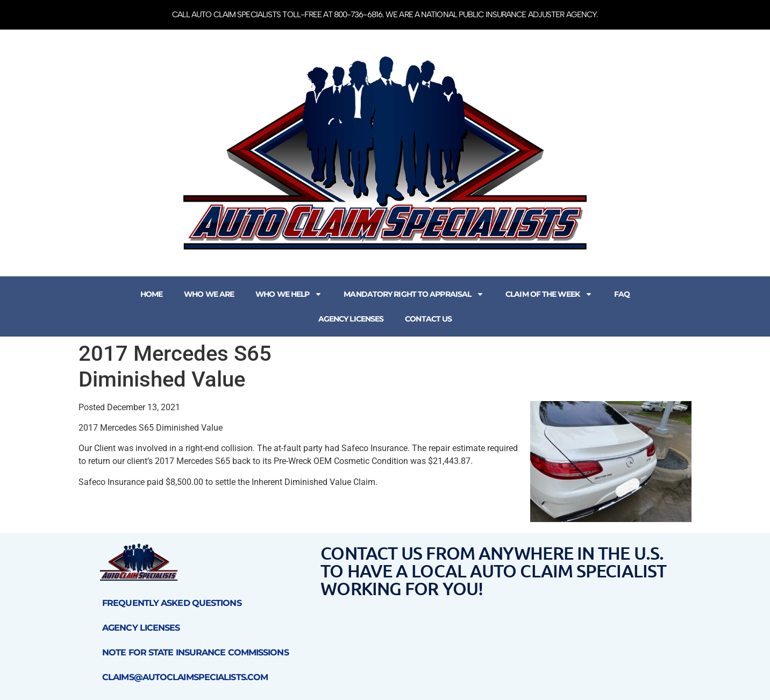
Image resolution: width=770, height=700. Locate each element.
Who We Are (209, 294)
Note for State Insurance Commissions (195, 652)
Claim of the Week (549, 294)
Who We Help (289, 294)
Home (151, 294)
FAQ (622, 294)
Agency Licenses (351, 319)
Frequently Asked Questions (172, 603)
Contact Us (428, 319)
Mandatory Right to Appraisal (414, 294)
